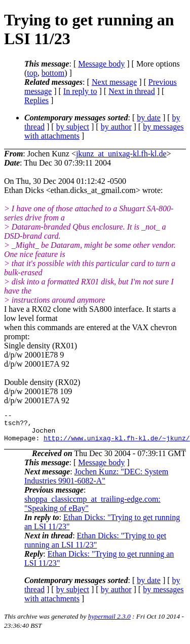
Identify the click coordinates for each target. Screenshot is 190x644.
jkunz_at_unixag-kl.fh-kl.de (121, 154)
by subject (73, 127)
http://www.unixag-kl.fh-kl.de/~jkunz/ (117, 444)
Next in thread (132, 91)
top (32, 73)
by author (116, 127)
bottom (53, 73)
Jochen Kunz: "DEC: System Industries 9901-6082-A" (96, 482)
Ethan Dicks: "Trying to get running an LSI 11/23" (95, 546)
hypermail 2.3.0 (109, 622)
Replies (36, 100)
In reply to (80, 91)
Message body (101, 64)
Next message (114, 82)
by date (149, 118)
